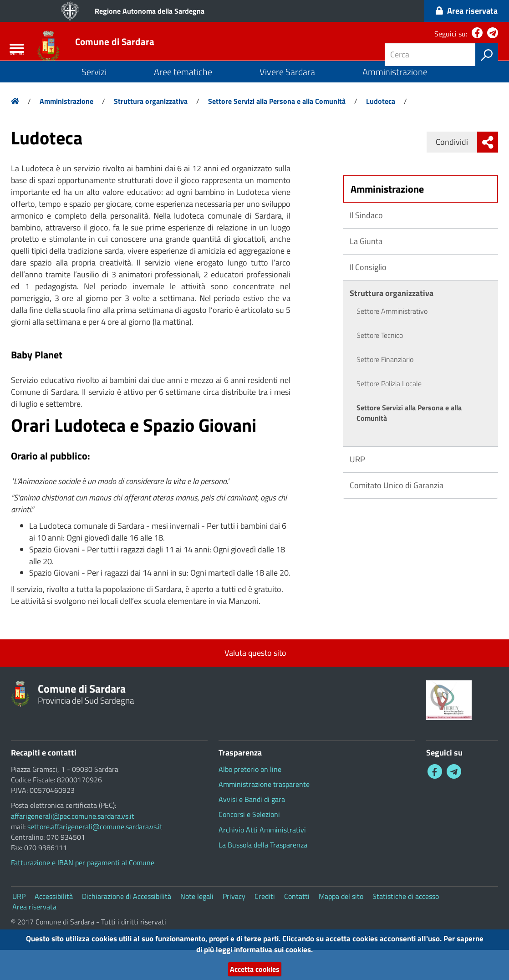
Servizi (94, 102)
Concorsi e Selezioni (249, 844)
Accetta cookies (254, 968)
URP (357, 489)
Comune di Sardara (154, 56)
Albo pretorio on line (250, 799)
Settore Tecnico (380, 365)
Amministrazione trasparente (264, 814)
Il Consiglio (368, 297)
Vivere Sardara (287, 102)
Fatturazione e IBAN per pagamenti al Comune (83, 893)
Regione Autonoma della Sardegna (150, 11)
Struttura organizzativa (151, 131)
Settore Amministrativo (392, 341)
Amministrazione (395, 102)
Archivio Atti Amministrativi (262, 859)
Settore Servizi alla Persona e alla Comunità (277, 131)
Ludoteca (381, 131)
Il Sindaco (366, 245)
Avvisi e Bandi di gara (252, 829)
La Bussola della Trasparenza (263, 875)
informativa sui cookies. (298, 947)
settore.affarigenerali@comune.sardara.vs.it (95, 857)
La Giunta (366, 271)
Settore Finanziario (385, 389)
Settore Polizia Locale (389, 413)
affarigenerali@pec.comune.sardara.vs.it (73, 846)
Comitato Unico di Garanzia (397, 515)
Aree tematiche (183, 102)
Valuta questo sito (254, 683)
